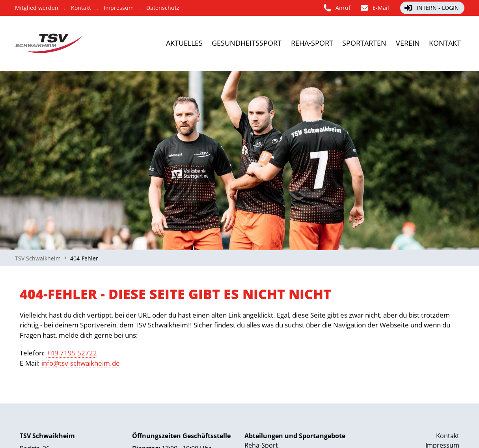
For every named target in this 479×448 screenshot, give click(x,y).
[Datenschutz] (163, 8)
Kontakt (448, 436)
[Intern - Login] (432, 8)
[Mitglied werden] (37, 8)
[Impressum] (119, 8)
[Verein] (400, 43)
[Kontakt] (81, 8)
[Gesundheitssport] (209, 43)
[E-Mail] (375, 8)
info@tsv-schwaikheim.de (81, 363)
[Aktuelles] (135, 43)
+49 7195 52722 (72, 353)
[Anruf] (337, 8)
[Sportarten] (347, 43)
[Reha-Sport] (285, 43)
